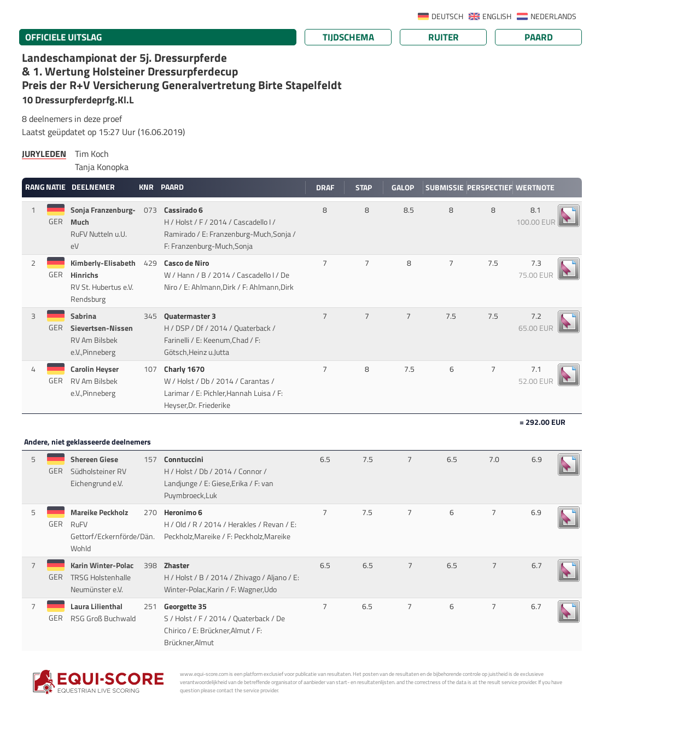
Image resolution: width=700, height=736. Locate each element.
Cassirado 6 (184, 210)
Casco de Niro (187, 263)
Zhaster (177, 565)
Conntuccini (185, 459)
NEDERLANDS (553, 16)
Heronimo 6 (184, 512)
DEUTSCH (447, 16)
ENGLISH (497, 16)
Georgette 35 (186, 606)
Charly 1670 (185, 369)
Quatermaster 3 (191, 316)
